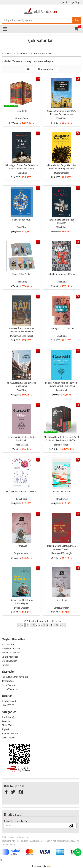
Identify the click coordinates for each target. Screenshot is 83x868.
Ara (77, 20)
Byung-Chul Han (22, 608)
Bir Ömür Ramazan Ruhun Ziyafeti (22, 491)
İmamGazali (61, 390)
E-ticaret (37, 866)
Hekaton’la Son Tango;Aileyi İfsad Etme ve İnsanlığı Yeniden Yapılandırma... (61, 168)
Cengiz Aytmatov (22, 553)
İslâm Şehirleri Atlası (22, 220)
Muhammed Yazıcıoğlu (61, 553)
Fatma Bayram (61, 499)
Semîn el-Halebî (61, 445)
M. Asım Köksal (22, 118)
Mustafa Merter (61, 173)
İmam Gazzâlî (22, 445)
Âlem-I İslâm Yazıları (22, 274)
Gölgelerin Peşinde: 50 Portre (61, 274)
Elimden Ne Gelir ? (61, 491)
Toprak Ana (22, 546)
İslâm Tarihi (22, 111)
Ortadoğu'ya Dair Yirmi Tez (61, 328)
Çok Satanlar (40, 41)
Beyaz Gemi (61, 600)
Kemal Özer (22, 499)
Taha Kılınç (61, 118)
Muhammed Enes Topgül (22, 336)
